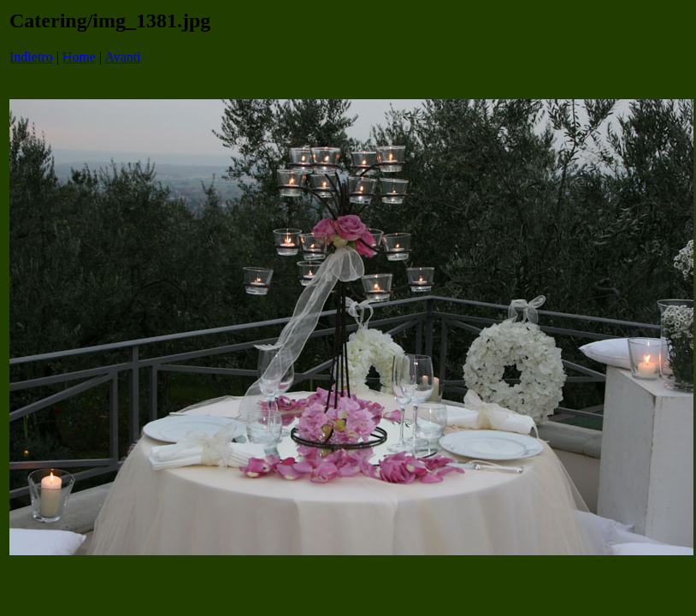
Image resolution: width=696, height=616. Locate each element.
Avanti (122, 57)
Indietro (31, 57)
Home (79, 57)
